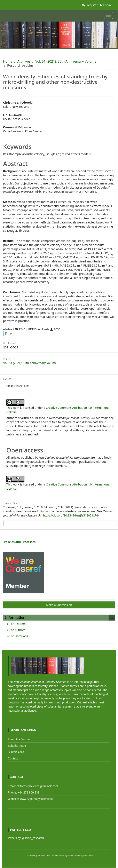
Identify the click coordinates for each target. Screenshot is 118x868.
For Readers (17, 624)
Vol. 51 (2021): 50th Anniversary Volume (66, 61)
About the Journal (19, 739)
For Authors (17, 630)
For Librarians (18, 636)
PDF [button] (11, 334)
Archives (24, 61)
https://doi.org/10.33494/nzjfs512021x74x (71, 515)
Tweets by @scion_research (26, 838)
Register (90, 5)
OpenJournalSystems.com (81, 856)
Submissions (16, 752)
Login (105, 5)
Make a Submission (59, 605)
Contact (13, 758)
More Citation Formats (18, 523)
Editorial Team (17, 746)
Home (8, 61)
